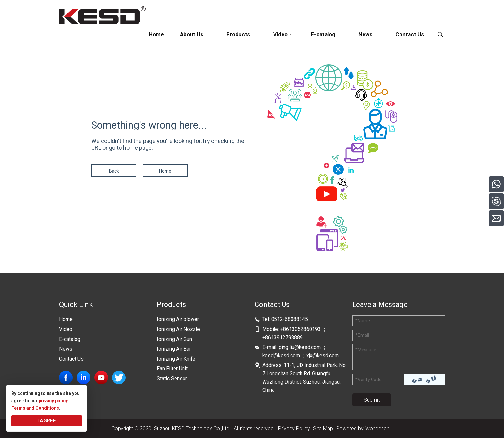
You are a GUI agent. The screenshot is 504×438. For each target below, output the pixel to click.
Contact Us (71, 359)
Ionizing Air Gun (174, 339)
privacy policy (53, 401)
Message (366, 350)
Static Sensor (172, 378)
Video (66, 329)
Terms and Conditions (35, 408)
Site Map (323, 429)
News (66, 349)
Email (362, 335)
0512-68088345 (290, 319)
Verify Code (369, 380)
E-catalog (70, 339)
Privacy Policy (294, 429)
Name (363, 321)
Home (165, 171)
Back (114, 171)
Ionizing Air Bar (174, 349)
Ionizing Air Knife (176, 359)
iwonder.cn (377, 429)
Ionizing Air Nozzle (178, 329)
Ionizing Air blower (178, 319)
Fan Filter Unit (172, 368)
